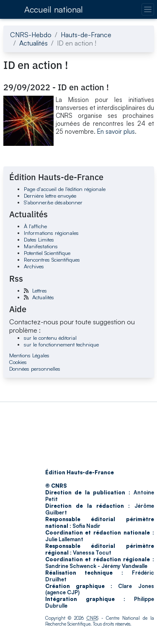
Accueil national (54, 9)
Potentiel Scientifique (47, 253)
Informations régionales (51, 233)
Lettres (40, 290)
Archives (34, 266)
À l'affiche (35, 226)
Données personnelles (35, 369)
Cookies (18, 362)
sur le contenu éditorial (50, 338)
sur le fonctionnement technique (61, 344)
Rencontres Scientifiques (52, 260)
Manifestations (41, 246)
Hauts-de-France (86, 35)
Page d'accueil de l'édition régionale (65, 189)
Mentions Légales (29, 355)
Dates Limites (39, 239)
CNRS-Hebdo (31, 35)
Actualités (33, 43)
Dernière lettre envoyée (50, 196)
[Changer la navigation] (148, 9)
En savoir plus (116, 131)
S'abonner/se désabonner (53, 202)
